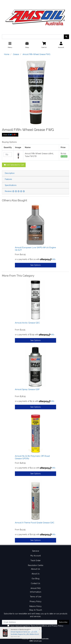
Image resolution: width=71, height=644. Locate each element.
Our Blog (35, 579)
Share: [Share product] (10, 135)
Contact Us (35, 583)
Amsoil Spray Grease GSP (27, 389)
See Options (35, 265)
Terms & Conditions (39, 626)
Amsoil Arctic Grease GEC (27, 323)
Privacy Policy (36, 601)
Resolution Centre (36, 565)
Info (54, 259)
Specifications (11, 185)
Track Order (35, 560)
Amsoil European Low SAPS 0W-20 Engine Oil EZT (35, 249)
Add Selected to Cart (14, 165)
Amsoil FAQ (36, 588)
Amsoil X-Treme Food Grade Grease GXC (35, 523)
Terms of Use (36, 597)
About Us (36, 574)
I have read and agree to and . (35, 626)
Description (10, 173)
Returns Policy (35, 606)
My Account (36, 556)
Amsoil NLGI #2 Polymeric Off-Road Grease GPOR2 (32, 457)
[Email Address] (30, 622)
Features (8, 179)
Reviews (15, 191)
